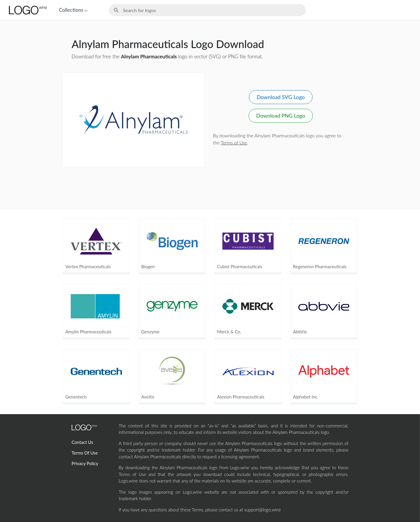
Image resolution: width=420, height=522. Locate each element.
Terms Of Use (85, 453)
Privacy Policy (85, 463)
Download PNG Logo (281, 116)
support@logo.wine (262, 510)
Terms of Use (234, 143)
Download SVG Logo (281, 97)
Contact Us (82, 442)
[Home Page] (27, 10)
